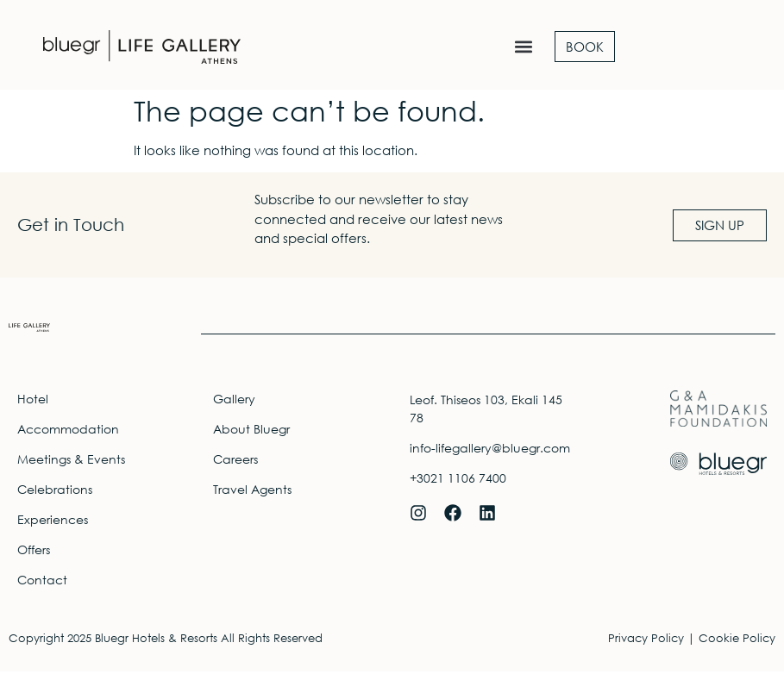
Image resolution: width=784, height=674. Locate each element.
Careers (235, 462)
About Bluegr (251, 431)
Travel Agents (252, 492)
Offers (34, 552)
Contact (42, 582)
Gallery (234, 401)
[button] (523, 47)
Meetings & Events (71, 462)
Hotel (33, 401)
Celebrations (55, 492)
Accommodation (68, 431)
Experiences (53, 522)
